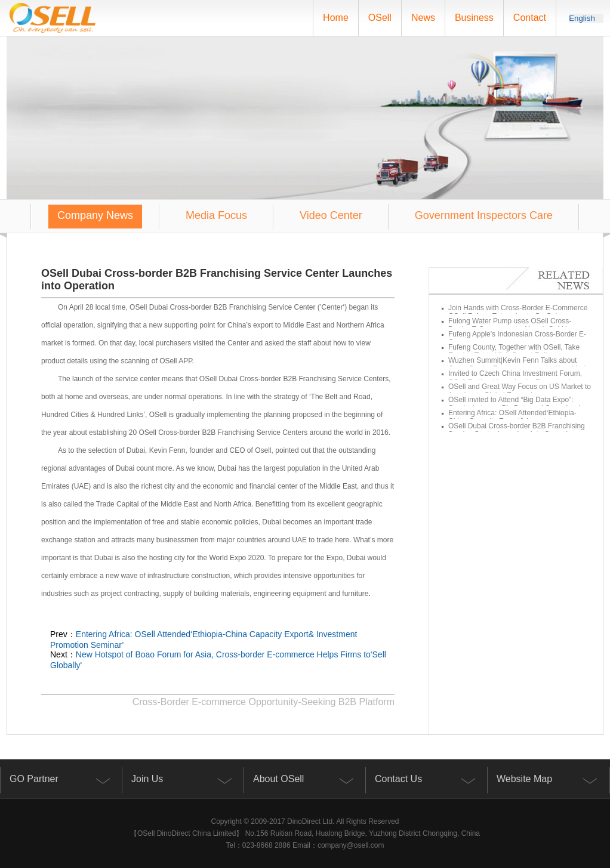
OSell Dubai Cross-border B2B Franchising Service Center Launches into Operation (513, 430)
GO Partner (34, 779)
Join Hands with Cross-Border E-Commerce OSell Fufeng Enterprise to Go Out (514, 312)
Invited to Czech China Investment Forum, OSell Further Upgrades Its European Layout (515, 378)
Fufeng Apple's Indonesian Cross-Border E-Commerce (514, 338)
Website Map (524, 779)
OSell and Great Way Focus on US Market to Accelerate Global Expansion (516, 391)
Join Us (147, 779)
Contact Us (398, 779)
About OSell (278, 779)
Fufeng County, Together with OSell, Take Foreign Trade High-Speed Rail (510, 351)
